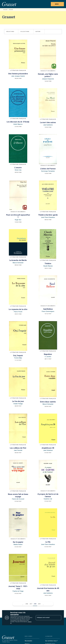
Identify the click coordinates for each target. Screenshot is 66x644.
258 (35, 604)
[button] (11, 32)
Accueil (5, 10)
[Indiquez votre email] (46, 618)
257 (31, 604)
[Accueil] (9, 4)
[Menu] (57, 4)
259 (39, 604)
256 (27, 604)
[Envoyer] (59, 618)
